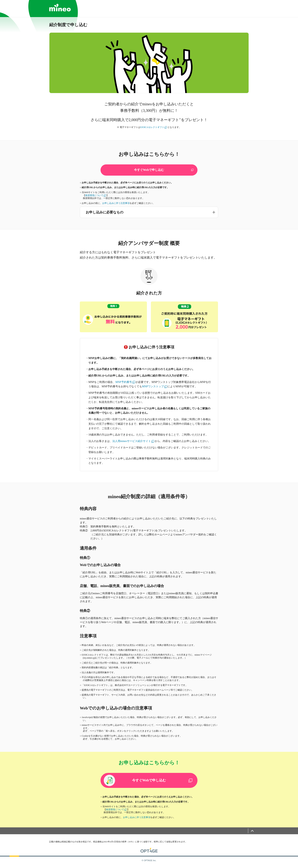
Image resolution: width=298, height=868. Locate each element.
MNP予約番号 (125, 382)
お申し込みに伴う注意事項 (116, 203)
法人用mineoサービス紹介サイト (133, 441)
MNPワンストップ (154, 387)
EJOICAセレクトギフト (154, 127)
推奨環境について (96, 195)
